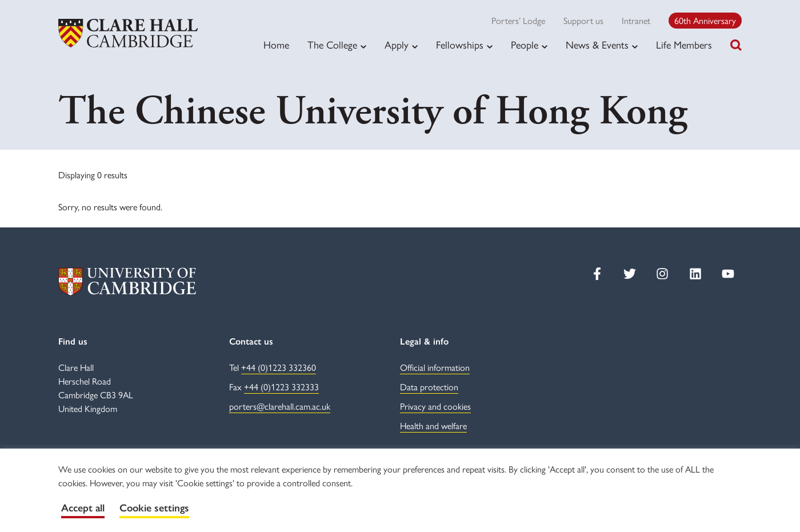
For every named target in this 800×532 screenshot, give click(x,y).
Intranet (636, 20)
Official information (435, 367)
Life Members (684, 44)
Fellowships (460, 45)
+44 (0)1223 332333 (281, 387)
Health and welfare (433, 425)
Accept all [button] (83, 508)
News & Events (597, 45)
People (525, 45)
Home (276, 44)
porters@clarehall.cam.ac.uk (280, 406)
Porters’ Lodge (518, 20)
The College (332, 45)
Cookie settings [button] (154, 508)
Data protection (429, 387)
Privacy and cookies (435, 406)
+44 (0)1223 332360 (279, 367)
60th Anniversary (705, 20)
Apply (397, 45)
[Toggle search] (736, 45)
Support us (583, 20)
